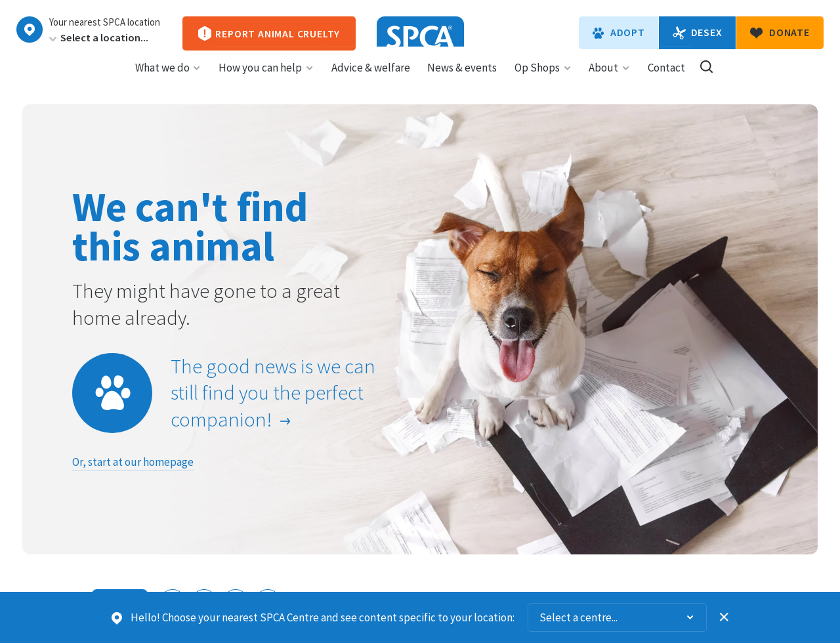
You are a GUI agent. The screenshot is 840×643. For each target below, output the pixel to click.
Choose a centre (30, 30)
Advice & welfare (371, 79)
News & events (462, 79)
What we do (168, 79)
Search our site (706, 78)
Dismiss (724, 617)
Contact (666, 79)
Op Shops (543, 79)
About (609, 79)
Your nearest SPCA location (105, 22)
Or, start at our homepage (133, 462)
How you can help (266, 79)
